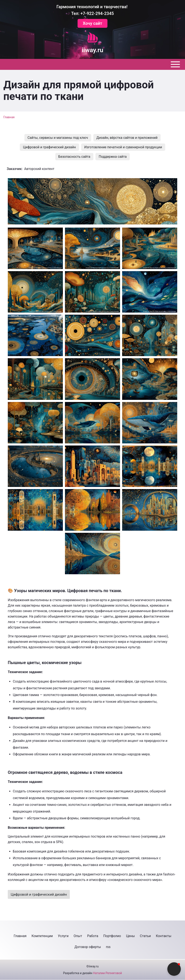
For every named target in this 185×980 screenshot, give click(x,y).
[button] (92, 201)
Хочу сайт (92, 23)
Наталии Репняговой (108, 973)
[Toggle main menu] (92, 64)
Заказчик (14, 169)
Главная (9, 117)
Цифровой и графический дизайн (39, 894)
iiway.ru (93, 50)
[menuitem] (58, 138)
